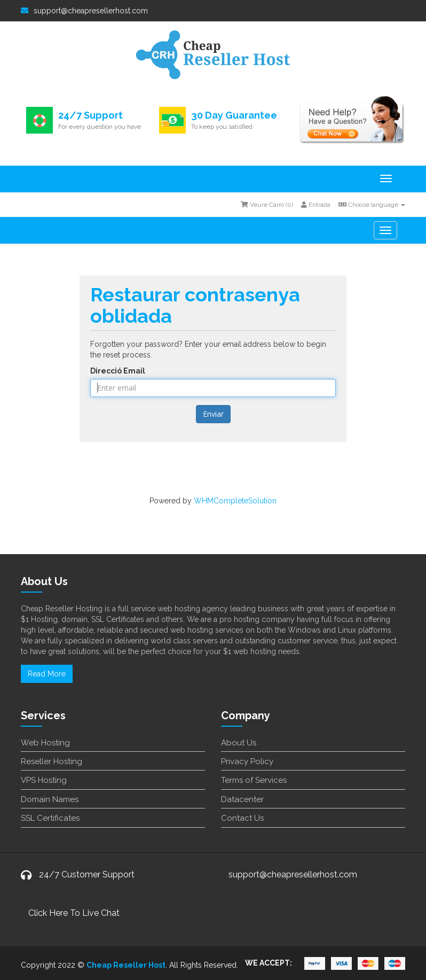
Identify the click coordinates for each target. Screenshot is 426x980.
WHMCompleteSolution (235, 501)
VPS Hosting (44, 780)
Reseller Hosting (52, 761)
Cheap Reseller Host (126, 965)
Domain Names (50, 799)
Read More (47, 674)
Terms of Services (254, 780)
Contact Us (242, 818)
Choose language (372, 205)
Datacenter (242, 799)
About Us (239, 743)
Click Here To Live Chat (74, 913)
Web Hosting (45, 743)
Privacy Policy (247, 761)
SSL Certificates (50, 818)
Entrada (316, 205)
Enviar (213, 414)
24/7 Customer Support (87, 874)
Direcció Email (118, 371)
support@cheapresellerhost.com (84, 11)
